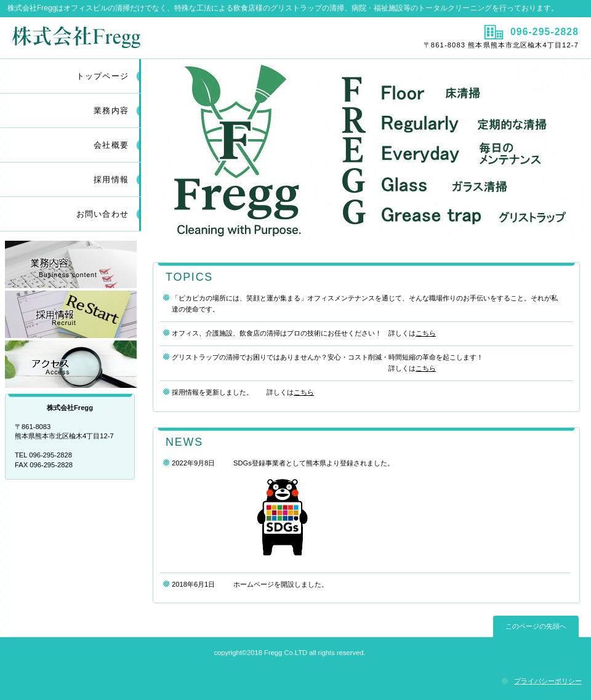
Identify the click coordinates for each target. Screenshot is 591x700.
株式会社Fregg (146, 38)
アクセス (71, 364)
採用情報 (111, 179)
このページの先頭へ (536, 626)
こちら (426, 333)
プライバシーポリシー (548, 681)
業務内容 (71, 264)
